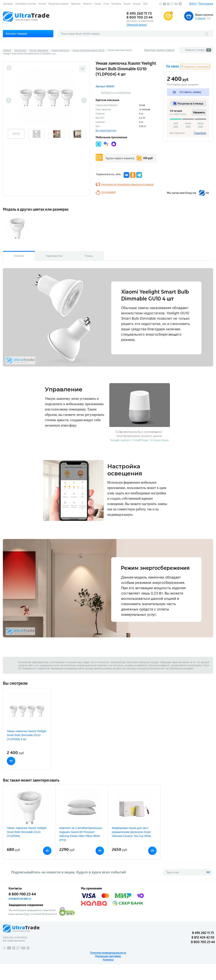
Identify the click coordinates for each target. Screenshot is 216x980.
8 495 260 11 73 (139, 13)
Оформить (199, 112)
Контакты (116, 4)
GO (208, 872)
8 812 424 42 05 (203, 937)
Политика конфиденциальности (108, 953)
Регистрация (206, 3)
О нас (106, 4)
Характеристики (54, 256)
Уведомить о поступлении (195, 67)
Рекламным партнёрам (108, 956)
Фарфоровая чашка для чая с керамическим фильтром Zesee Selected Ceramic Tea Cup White (131, 832)
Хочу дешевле (109, 192)
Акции (127, 4)
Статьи (98, 4)
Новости (87, 4)
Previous (9, 100)
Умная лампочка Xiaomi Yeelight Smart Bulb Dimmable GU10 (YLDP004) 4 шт (27, 735)
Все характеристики (106, 130)
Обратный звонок (136, 25)
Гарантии (76, 4)
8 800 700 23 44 (140, 17)
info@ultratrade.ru (20, 899)
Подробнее (200, 133)
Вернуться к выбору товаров (159, 50)
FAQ (145, 4)
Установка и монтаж (26, 4)
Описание (19, 256)
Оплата (42, 4)
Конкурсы (108, 960)
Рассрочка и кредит (58, 4)
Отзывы (89, 256)
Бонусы (137, 4)
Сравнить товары (198, 50)
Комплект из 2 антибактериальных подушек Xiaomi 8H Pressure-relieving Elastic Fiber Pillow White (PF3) (81, 834)
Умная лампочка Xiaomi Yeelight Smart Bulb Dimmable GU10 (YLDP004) (27, 832)
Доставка (8, 4)
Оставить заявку (187, 92)
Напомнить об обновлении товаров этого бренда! (127, 184)
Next (84, 100)
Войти (193, 3)
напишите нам (157, 668)
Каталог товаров (16, 34)
